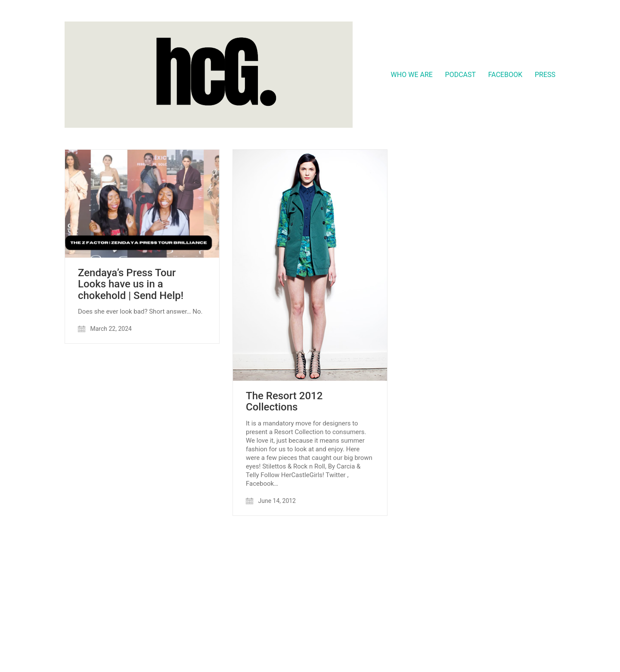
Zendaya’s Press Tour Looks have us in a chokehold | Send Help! (131, 284)
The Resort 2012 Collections (284, 402)
